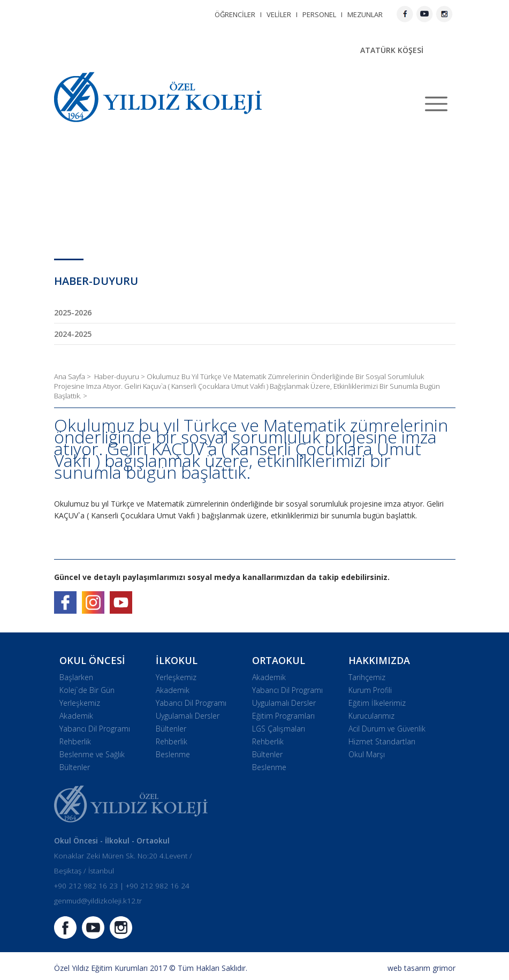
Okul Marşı (367, 754)
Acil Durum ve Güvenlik (387, 729)
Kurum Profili (370, 690)
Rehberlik (75, 741)
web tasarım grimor (421, 968)
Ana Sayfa (70, 376)
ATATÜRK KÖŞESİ (392, 50)
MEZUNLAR (365, 14)
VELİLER (279, 14)
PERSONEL (319, 14)
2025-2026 (73, 312)
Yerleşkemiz (80, 703)
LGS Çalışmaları (279, 729)
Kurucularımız (371, 716)
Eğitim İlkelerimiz (377, 703)
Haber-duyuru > (120, 376)
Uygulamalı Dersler (188, 716)
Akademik (76, 716)
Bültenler (75, 767)
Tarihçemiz (367, 677)
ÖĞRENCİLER (235, 14)
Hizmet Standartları (382, 741)
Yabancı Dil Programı (95, 729)
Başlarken (76, 677)
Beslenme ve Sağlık (92, 754)
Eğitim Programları (283, 716)
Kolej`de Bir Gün (87, 690)
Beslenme (173, 754)
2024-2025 (73, 334)
